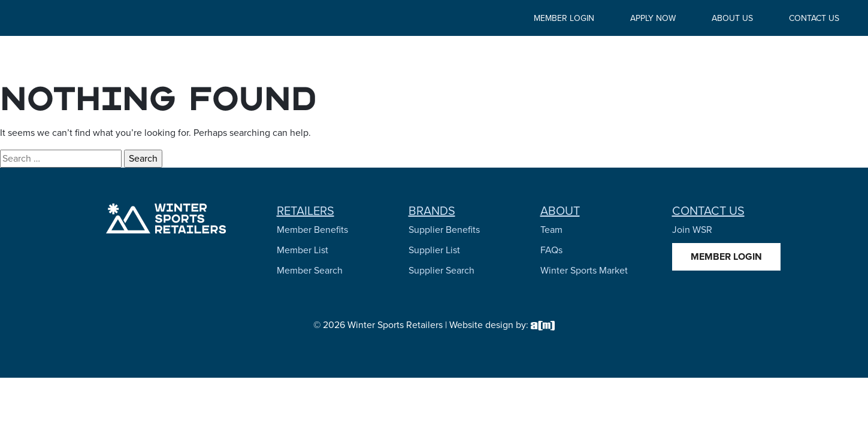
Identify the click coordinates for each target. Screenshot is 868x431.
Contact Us (814, 18)
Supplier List (434, 250)
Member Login (564, 18)
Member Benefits (312, 230)
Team (551, 230)
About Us (732, 18)
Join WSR (692, 230)
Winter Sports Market (584, 270)
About (560, 211)
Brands (432, 211)
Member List (303, 250)
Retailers (306, 211)
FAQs (551, 250)
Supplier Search (441, 270)
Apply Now (653, 18)
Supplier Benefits (444, 230)
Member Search (310, 270)
